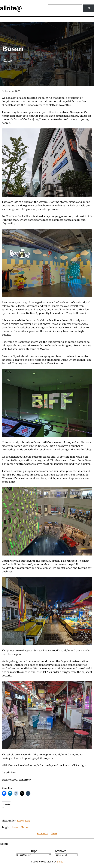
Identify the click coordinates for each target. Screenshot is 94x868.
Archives (61, 851)
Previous (42, 834)
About (4, 844)
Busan (16, 827)
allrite (60, 862)
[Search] (89, 8)
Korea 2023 (23, 821)
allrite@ (11, 8)
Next (54, 834)
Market (25, 827)
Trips (34, 851)
